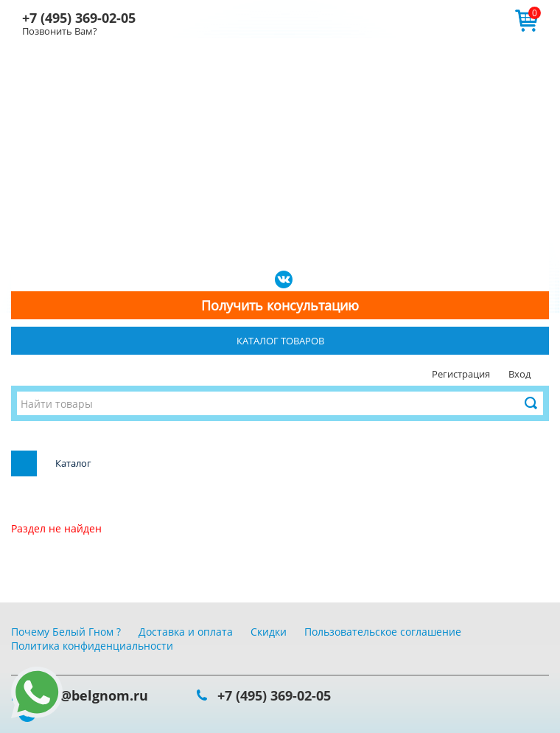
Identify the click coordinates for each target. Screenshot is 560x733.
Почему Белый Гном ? (66, 632)
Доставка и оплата (186, 632)
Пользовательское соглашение (383, 632)
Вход (519, 374)
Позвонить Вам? (60, 31)
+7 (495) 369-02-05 (79, 18)
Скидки (269, 632)
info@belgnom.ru (91, 695)
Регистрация (461, 374)
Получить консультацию (280, 305)
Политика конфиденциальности (92, 646)
